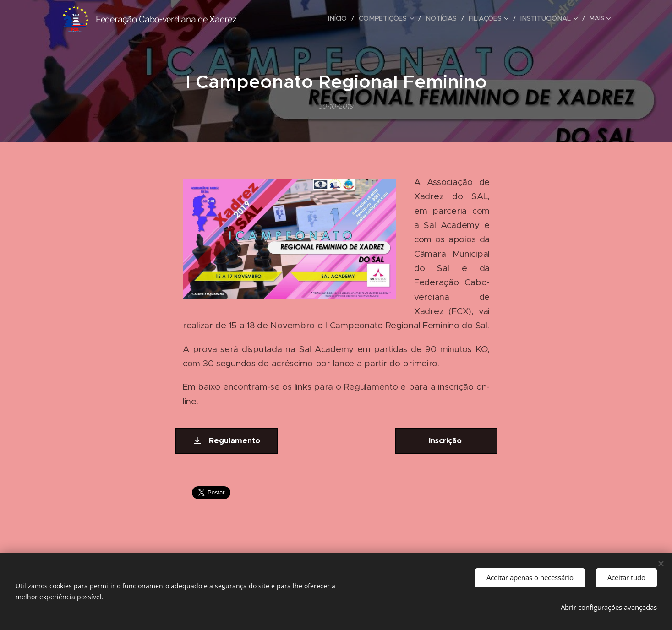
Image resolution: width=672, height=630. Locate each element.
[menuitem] (291, 19)
